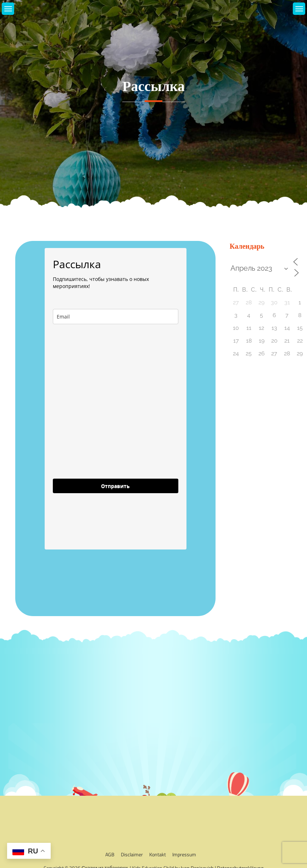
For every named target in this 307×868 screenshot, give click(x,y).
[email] (116, 317)
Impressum (184, 854)
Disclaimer (132, 854)
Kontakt (158, 854)
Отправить (115, 486)
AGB (110, 854)
